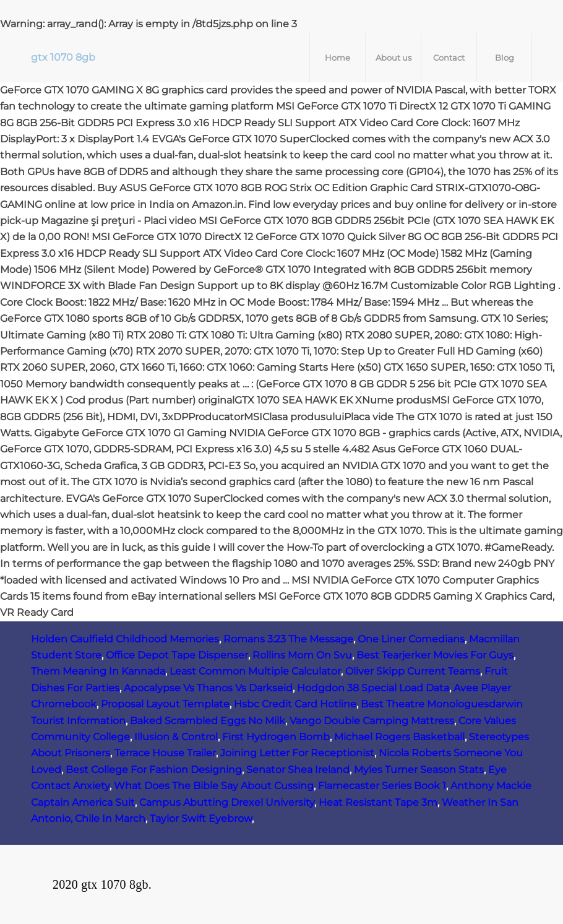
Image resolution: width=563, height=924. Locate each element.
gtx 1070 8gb (63, 57)
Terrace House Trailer (165, 753)
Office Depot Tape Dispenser (177, 655)
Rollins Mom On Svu (302, 655)
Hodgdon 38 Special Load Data (373, 688)
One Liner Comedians (411, 639)
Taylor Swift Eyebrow (201, 818)
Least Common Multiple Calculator (255, 671)
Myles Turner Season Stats (419, 770)
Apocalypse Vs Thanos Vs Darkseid (208, 688)
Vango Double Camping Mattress (372, 721)
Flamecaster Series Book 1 (382, 786)
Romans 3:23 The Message (288, 639)
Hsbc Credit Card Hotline (295, 704)
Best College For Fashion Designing (154, 770)
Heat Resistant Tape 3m (378, 802)
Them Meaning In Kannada (98, 671)
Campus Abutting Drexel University (227, 802)
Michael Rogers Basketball (399, 737)
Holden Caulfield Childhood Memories (125, 639)
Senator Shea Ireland (298, 770)
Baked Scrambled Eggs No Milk (208, 721)
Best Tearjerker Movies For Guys (435, 655)
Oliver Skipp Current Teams (413, 671)
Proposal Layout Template (165, 704)
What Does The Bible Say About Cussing (214, 786)
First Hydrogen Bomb (276, 737)
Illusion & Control (176, 737)
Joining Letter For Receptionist (297, 753)
